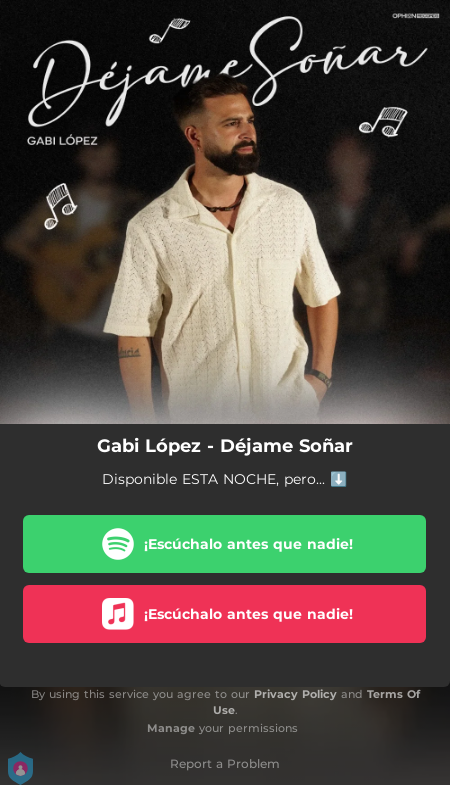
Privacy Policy (295, 694)
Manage (171, 728)
